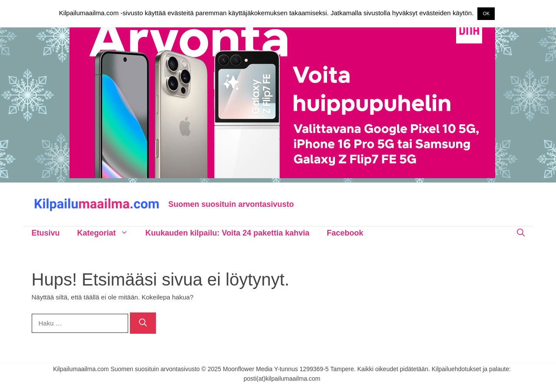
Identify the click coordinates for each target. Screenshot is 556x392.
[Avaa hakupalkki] (521, 233)
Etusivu (46, 233)
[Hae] (143, 323)
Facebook (345, 233)
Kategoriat (107, 233)
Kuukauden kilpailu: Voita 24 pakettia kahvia (228, 233)
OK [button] (486, 13)
